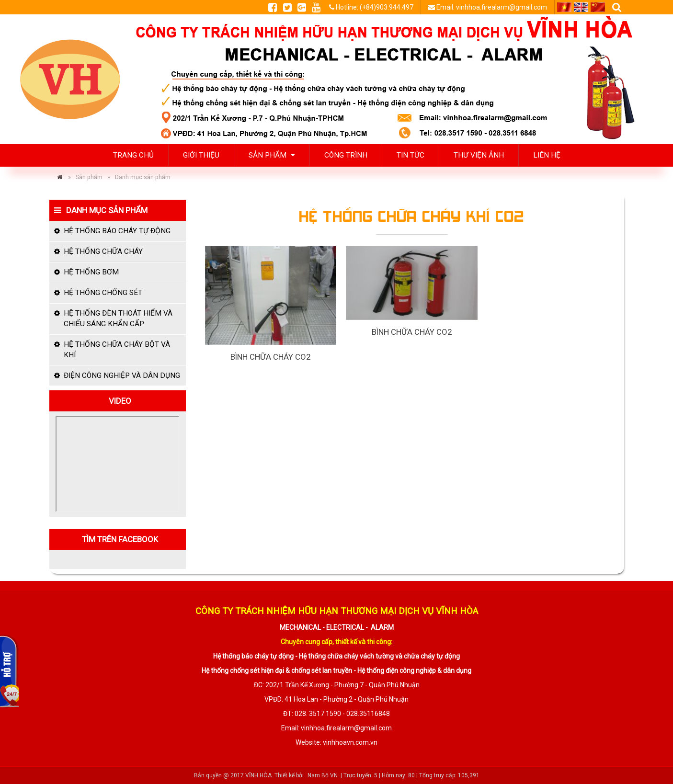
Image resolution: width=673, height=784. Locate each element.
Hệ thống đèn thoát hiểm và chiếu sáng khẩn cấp (118, 318)
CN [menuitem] (598, 7)
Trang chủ (133, 155)
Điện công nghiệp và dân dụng (122, 375)
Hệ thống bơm (91, 272)
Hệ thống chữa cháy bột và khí (117, 350)
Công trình (346, 155)
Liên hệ (547, 155)
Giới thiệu (201, 155)
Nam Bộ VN (323, 775)
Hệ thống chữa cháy (103, 251)
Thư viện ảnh (479, 155)
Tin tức (411, 155)
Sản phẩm (272, 155)
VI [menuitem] (564, 7)
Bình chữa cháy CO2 (270, 357)
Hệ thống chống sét (103, 293)
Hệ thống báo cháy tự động (117, 231)
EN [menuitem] (581, 7)
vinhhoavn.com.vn (350, 742)
